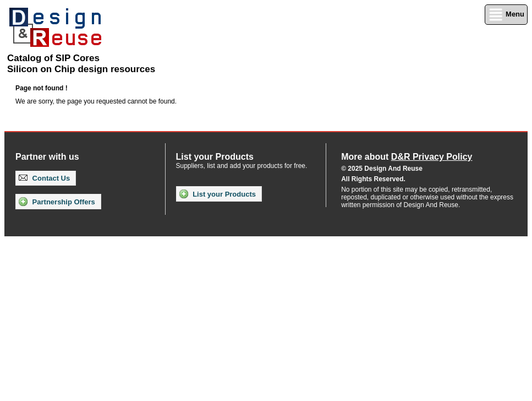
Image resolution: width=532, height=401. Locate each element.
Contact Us (44, 178)
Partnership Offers (57, 202)
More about (407, 157)
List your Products (218, 194)
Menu (506, 15)
